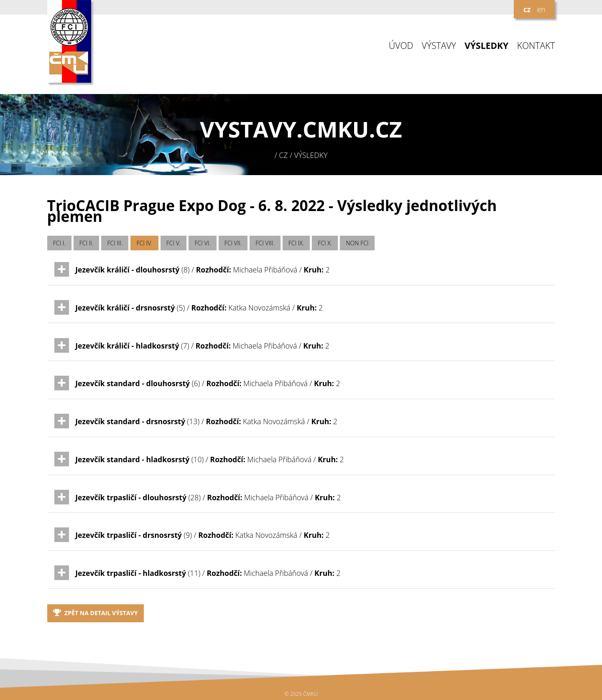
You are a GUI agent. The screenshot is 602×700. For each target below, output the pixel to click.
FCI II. (86, 243)
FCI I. (59, 243)
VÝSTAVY (439, 46)
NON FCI (357, 243)
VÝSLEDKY (486, 46)
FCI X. (325, 243)
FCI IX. (296, 243)
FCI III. (115, 243)
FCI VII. (233, 243)
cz (527, 9)
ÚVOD (401, 46)
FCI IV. (145, 243)
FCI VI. (202, 243)
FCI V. (174, 243)
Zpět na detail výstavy (96, 613)
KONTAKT (536, 46)
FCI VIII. (265, 243)
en (541, 9)
